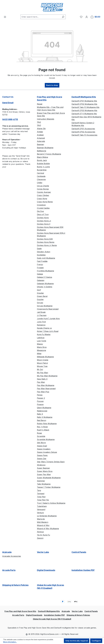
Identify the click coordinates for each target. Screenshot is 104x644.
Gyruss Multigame (45, 306)
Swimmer (41, 481)
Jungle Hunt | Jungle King (48, 319)
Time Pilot (41, 497)
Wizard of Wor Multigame (48, 529)
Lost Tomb (42, 341)
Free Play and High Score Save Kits (50, 98)
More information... (10, 642)
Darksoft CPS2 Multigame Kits (84, 104)
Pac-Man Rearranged (46, 389)
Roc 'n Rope (42, 427)
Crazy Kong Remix (45, 202)
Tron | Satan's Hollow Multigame (51, 503)
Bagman (40, 144)
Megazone (41, 350)
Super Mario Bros (45, 471)
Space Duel (42, 446)
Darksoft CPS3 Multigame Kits (84, 110)
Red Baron (42, 420)
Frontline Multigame (45, 271)
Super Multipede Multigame (49, 478)
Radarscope (42, 411)
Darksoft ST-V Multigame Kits (84, 114)
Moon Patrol (42, 363)
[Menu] (5, 17)
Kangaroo (41, 325)
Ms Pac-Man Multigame (47, 376)
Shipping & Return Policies (15, 585)
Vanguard (41, 509)
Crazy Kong (42, 199)
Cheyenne (41, 179)
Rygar (40, 433)
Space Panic (42, 455)
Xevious (40, 532)
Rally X (40, 414)
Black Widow (43, 157)
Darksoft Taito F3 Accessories (84, 135)
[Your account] (87, 17)
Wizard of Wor (43, 525)
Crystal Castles (43, 208)
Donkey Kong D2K (45, 239)
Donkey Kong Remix (46, 242)
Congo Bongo (43, 189)
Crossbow (41, 205)
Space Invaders (44, 449)
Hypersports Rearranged (48, 309)
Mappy (40, 344)
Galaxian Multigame (45, 284)
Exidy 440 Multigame (46, 258)
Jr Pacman (42, 315)
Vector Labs (43, 552)
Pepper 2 (41, 398)
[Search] (63, 17)
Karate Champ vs (44, 328)
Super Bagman (43, 468)
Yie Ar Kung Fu (43, 535)
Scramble (41, 436)
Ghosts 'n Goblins (45, 287)
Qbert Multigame (44, 408)
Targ (39, 490)
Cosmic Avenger (44, 192)
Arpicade (7, 552)
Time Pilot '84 (43, 500)
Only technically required (77, 641)
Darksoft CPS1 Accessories (83, 129)
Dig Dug (40, 211)
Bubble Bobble (43, 164)
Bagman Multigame (45, 148)
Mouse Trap (42, 366)
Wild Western (43, 522)
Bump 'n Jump (43, 167)
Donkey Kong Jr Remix (47, 245)
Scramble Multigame (46, 439)
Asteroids (41, 141)
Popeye (40, 404)
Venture (40, 513)
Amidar (40, 132)
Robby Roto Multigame (47, 424)
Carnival (40, 173)
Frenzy (40, 264)
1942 (39, 122)
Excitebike (41, 255)
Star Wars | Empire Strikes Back (51, 462)
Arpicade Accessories (12, 556)
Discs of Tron (43, 214)
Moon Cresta (43, 360)
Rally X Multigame (45, 417)
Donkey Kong (43, 218)
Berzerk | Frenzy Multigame (49, 154)
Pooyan (40, 401)
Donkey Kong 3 (44, 224)
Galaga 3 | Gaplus (45, 277)
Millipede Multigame (45, 357)
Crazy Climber (43, 195)
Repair (40, 104)
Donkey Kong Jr (44, 221)
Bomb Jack (42, 160)
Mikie (39, 354)
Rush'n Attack (43, 430)
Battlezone (42, 151)
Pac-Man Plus (43, 392)
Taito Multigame (44, 484)
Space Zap (42, 459)
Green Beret (42, 296)
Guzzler (40, 299)
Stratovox (41, 465)
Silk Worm (41, 443)
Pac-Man (41, 382)
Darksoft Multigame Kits (84, 97)
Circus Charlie (43, 186)
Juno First (41, 322)
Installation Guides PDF (83, 570)
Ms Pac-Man (43, 373)
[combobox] (40, 17)
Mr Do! (40, 369)
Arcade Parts (9, 570)
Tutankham (42, 506)
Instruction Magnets (46, 119)
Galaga (40, 274)
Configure (96, 641)
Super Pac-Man (44, 474)
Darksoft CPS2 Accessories (83, 132)
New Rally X (42, 379)
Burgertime (42, 170)
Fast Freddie (42, 261)
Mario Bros (42, 347)
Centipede (41, 176)
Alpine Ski (41, 129)
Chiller (40, 183)
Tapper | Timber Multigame (49, 487)
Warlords (41, 519)
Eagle (39, 249)
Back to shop (52, 85)
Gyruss (40, 303)
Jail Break (41, 312)
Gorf (39, 290)
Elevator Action (44, 252)
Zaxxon (40, 538)
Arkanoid (41, 138)
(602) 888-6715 (10, 119)
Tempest (41, 494)
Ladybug (41, 338)
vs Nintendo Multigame (47, 516)
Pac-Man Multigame (46, 385)
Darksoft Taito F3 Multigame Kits (85, 107)
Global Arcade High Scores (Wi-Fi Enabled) (50, 587)
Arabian (40, 135)
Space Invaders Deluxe (47, 452)
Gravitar (40, 293)
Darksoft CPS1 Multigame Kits (84, 101)
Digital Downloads (46, 570)
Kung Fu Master (44, 334)
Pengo (40, 395)
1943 (39, 125)
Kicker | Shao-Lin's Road (48, 331)
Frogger (40, 268)
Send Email (8, 103)
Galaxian (41, 280)
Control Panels (79, 552)
